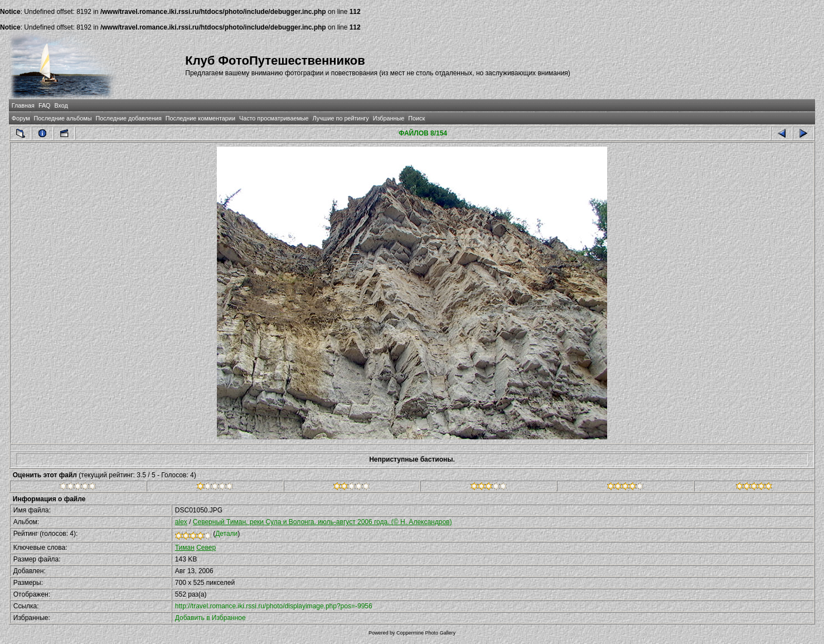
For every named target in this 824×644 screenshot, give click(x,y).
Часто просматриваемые (274, 118)
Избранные (389, 118)
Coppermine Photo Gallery (426, 633)
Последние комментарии (200, 118)
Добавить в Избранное (210, 618)
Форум (21, 118)
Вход (61, 105)
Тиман (185, 548)
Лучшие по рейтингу (341, 118)
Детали (226, 534)
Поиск (416, 118)
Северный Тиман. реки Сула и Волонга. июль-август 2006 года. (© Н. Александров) (323, 522)
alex (181, 522)
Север (206, 548)
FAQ (45, 105)
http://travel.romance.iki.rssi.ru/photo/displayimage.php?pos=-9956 (274, 606)
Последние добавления (128, 118)
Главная (23, 105)
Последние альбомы (63, 118)
